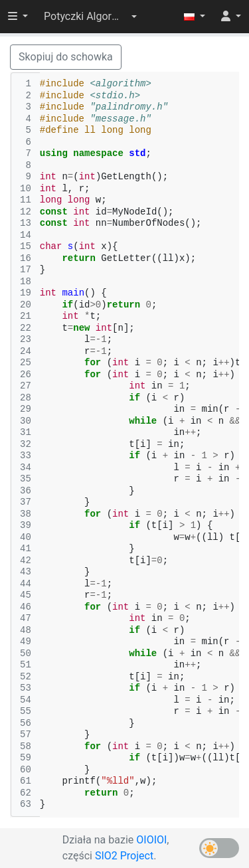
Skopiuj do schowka (66, 57)
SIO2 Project (124, 856)
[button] (90, 17)
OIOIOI (151, 840)
